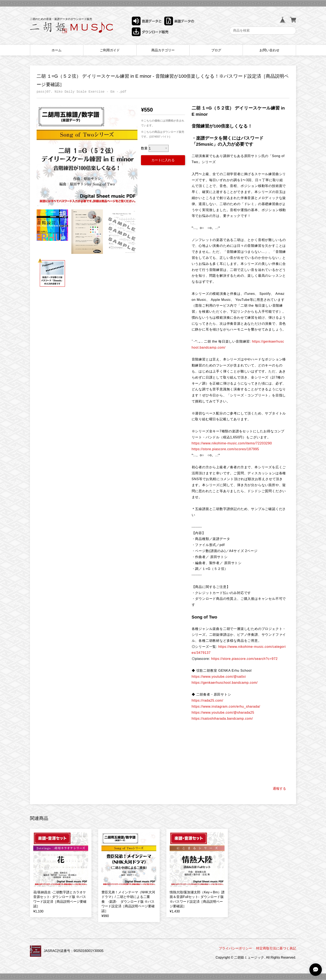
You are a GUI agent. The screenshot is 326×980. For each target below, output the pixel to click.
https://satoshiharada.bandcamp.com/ (222, 719)
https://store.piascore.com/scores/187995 (225, 449)
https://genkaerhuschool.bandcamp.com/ (225, 683)
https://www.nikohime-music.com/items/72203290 (232, 443)
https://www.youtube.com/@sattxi (219, 677)
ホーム (57, 50)
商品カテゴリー (163, 50)
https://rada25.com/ (207, 700)
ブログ (216, 50)
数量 (144, 148)
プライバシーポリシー (235, 948)
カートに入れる (163, 160)
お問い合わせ (269, 50)
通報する (279, 789)
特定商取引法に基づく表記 (276, 948)
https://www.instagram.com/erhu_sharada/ (226, 706)
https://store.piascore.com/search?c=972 (244, 659)
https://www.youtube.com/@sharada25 (223, 713)
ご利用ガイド (110, 50)
